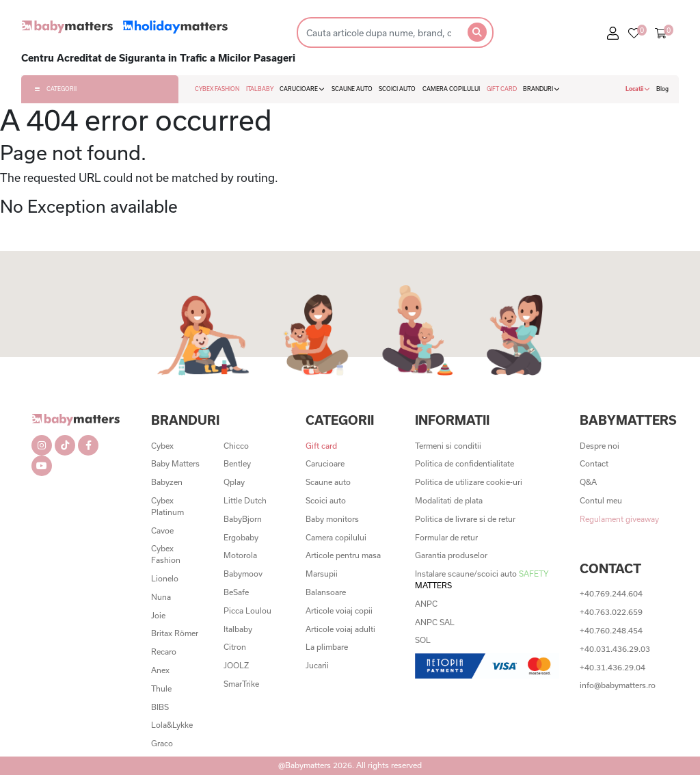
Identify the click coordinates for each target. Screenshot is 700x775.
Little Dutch (245, 500)
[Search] (378, 32)
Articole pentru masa (343, 555)
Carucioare (325, 463)
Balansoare (326, 592)
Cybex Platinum (167, 506)
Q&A (588, 482)
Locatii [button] (638, 89)
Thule (161, 688)
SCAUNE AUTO (352, 89)
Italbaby (238, 629)
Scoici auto (326, 500)
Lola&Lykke (172, 725)
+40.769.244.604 (611, 593)
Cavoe (162, 530)
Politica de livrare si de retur (465, 519)
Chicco (236, 446)
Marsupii (322, 574)
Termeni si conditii (448, 446)
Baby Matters (175, 463)
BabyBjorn (243, 519)
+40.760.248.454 (611, 630)
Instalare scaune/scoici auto (482, 579)
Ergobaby (241, 537)
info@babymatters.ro (618, 685)
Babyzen (167, 482)
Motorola (240, 555)
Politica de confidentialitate (465, 463)
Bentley (237, 463)
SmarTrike (241, 684)
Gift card (321, 446)
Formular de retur (446, 537)
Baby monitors (332, 519)
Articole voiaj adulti (340, 629)
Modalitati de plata (449, 500)
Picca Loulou (247, 610)
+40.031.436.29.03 (615, 649)
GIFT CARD (502, 89)
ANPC (426, 604)
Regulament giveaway (619, 519)
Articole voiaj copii (339, 610)
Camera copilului (336, 537)
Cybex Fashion (166, 554)
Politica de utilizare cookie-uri (469, 482)
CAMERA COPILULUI (451, 89)
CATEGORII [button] (56, 89)
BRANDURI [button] (541, 89)
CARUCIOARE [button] (302, 89)
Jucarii (317, 665)
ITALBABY (260, 89)
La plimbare (327, 647)
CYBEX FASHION (217, 89)
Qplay (234, 482)
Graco (162, 743)
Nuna (161, 597)
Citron (235, 647)
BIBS (160, 707)
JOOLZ (236, 665)
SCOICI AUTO (397, 89)
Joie (158, 615)
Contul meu (601, 500)
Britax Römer (175, 633)
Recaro (164, 652)
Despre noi (600, 446)
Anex (160, 670)
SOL (423, 640)
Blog (662, 89)
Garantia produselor (451, 555)
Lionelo (165, 578)
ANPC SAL (435, 622)
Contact (594, 463)
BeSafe (236, 592)
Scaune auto (328, 482)
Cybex (162, 446)
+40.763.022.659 (611, 612)
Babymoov (243, 574)
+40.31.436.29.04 (612, 667)
